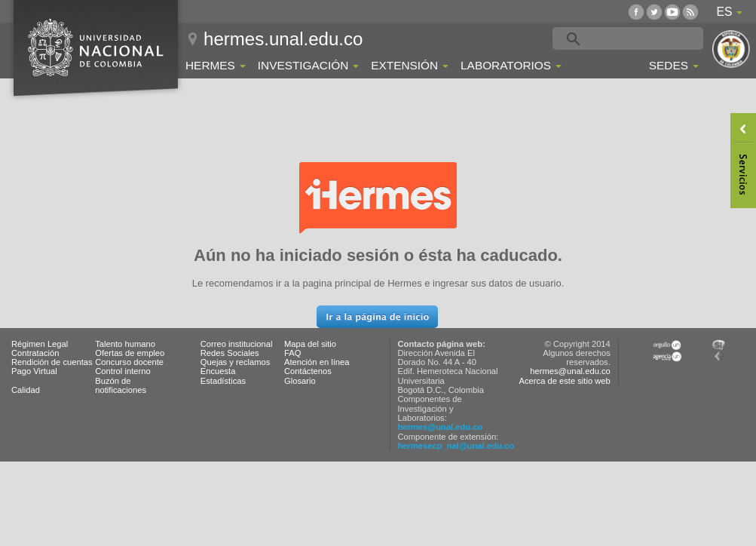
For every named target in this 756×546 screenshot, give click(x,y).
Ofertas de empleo (130, 353)
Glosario (300, 381)
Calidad (26, 390)
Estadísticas (223, 381)
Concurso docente (129, 362)
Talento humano (125, 344)
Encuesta (218, 371)
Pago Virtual (34, 371)
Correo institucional (237, 344)
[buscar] (651, 39)
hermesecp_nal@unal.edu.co (456, 446)
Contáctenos (308, 371)
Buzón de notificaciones (121, 385)
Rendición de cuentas (52, 362)
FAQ (292, 353)
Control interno (122, 371)
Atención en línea (317, 362)
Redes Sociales (230, 353)
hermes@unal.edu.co (441, 427)
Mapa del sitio (310, 344)
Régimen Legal (40, 344)
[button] (377, 317)
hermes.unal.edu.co (283, 39)
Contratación (35, 353)
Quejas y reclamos (236, 362)
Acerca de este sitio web (565, 381)
